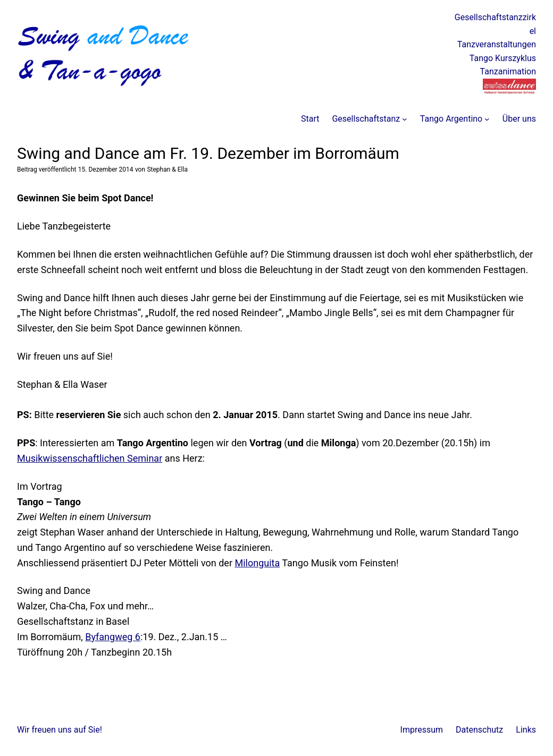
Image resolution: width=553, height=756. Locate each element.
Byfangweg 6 (113, 637)
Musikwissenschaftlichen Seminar (90, 458)
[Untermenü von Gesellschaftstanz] (405, 119)
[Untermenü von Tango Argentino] (487, 119)
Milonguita (257, 563)
